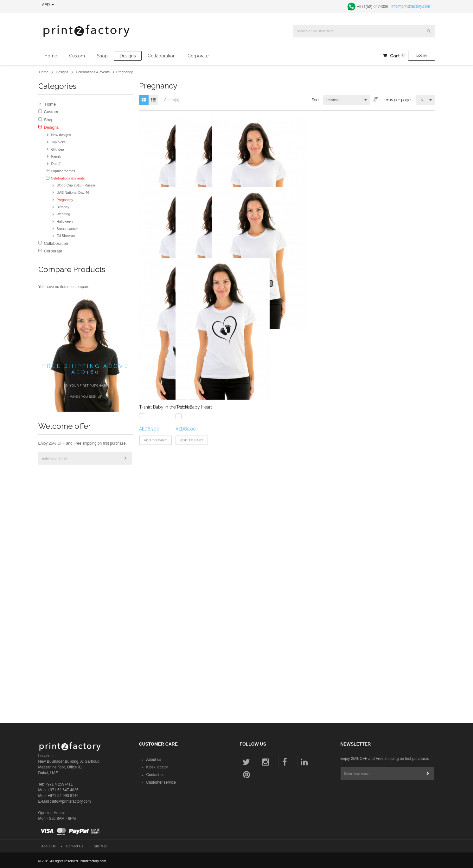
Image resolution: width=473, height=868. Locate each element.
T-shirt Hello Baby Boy (162, 461)
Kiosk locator (157, 768)
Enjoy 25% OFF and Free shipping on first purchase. (83, 443)
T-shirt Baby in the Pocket (165, 657)
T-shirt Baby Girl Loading (165, 265)
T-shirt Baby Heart (258, 657)
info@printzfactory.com (411, 6)
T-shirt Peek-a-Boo (359, 461)
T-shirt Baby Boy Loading (265, 265)
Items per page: (397, 100)
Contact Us (75, 846)
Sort (315, 100)
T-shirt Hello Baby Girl (262, 461)
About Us (49, 846)
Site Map (101, 846)
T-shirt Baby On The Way (366, 265)
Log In (422, 56)
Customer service (161, 783)
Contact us (155, 775)
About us (154, 760)
